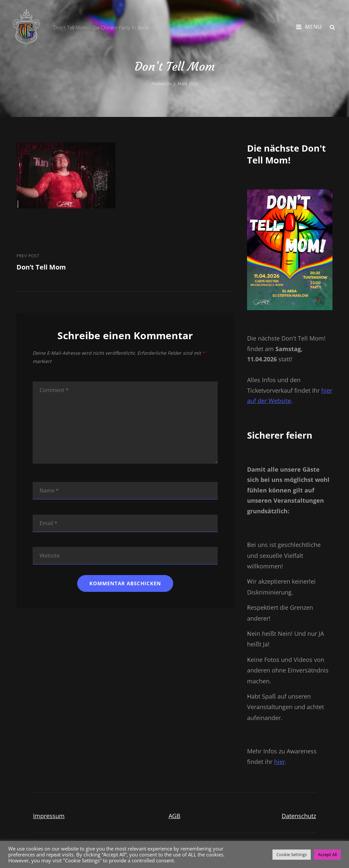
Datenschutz (299, 816)
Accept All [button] (327, 854)
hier (280, 762)
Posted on (174, 84)
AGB (174, 816)
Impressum (49, 816)
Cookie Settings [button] (292, 854)
